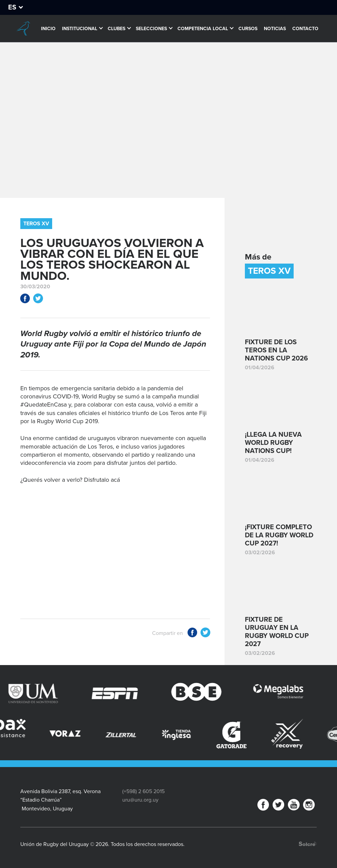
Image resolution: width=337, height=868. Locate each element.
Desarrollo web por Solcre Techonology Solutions (308, 844)
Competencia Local (203, 29)
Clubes (117, 29)
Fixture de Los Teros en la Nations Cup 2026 (276, 350)
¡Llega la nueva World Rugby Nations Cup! (273, 443)
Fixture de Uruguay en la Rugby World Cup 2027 (277, 632)
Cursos (248, 29)
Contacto (305, 29)
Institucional (80, 29)
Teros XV (36, 224)
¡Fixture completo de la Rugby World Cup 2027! (279, 535)
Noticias (275, 29)
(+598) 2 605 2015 (143, 791)
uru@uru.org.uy (140, 800)
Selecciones (151, 29)
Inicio (48, 29)
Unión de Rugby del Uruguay (23, 28)
